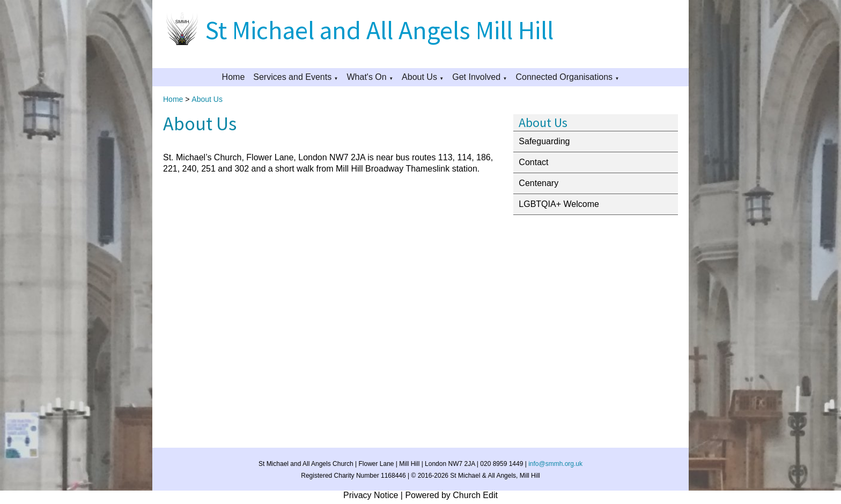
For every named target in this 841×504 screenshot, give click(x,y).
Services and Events (292, 77)
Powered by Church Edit (451, 495)
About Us (419, 77)
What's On (367, 77)
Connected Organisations (564, 77)
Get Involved (476, 77)
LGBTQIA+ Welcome (559, 204)
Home (234, 77)
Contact (533, 162)
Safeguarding (544, 141)
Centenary (538, 183)
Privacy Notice (371, 495)
